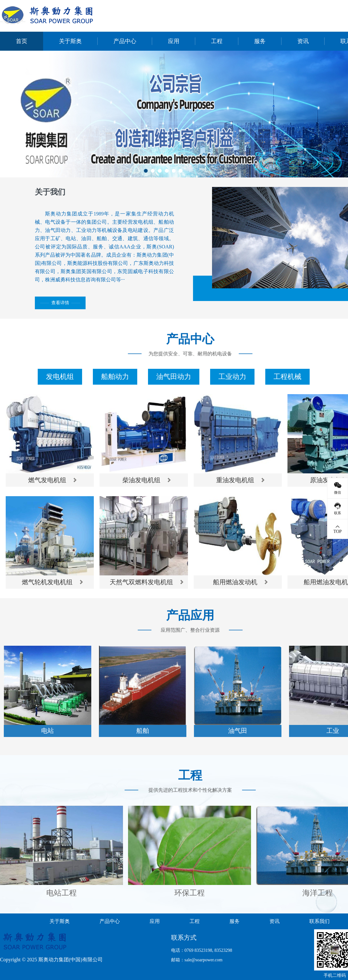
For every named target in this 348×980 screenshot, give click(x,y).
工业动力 (232, 377)
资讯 (303, 41)
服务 (260, 41)
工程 (217, 41)
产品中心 (125, 41)
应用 (174, 41)
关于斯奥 (70, 41)
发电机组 (60, 377)
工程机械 (287, 377)
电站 (48, 731)
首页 (22, 41)
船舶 (143, 731)
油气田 (238, 731)
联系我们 (319, 921)
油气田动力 (174, 377)
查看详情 (60, 303)
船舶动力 (115, 377)
